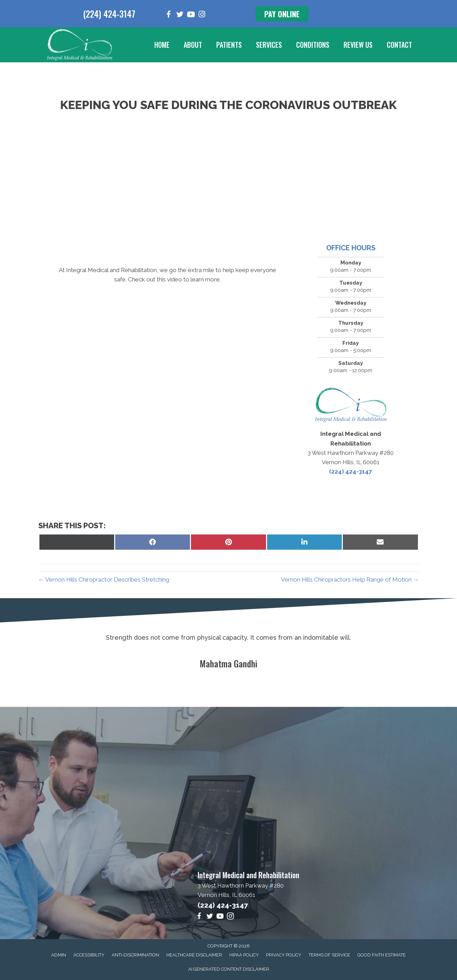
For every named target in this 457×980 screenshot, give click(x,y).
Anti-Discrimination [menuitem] (135, 955)
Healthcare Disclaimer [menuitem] (194, 955)
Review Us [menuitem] (358, 45)
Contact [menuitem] (399, 45)
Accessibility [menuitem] (89, 955)
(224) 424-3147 (109, 14)
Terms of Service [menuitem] (329, 955)
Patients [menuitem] (229, 45)
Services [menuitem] (269, 45)
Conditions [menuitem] (313, 45)
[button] (282, 14)
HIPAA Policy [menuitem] (244, 955)
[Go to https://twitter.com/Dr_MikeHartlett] (180, 15)
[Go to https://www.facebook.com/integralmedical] (169, 15)
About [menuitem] (193, 45)
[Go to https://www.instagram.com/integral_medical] (202, 15)
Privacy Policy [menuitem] (284, 955)
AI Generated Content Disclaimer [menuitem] (229, 969)
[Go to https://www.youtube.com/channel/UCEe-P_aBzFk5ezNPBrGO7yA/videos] (191, 15)
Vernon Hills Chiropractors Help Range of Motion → (350, 579)
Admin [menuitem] (59, 955)
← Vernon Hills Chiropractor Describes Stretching (104, 579)
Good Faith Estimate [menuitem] (382, 955)
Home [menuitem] (162, 45)
